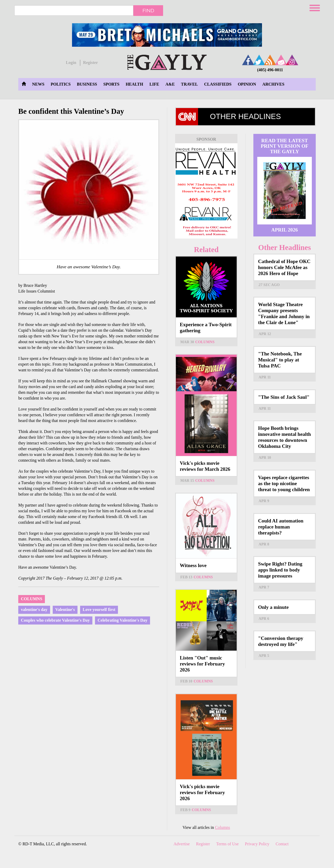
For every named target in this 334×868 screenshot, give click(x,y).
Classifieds (218, 84)
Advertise (182, 844)
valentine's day (34, 610)
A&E (170, 84)
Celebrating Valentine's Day (123, 620)
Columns (32, 599)
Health (135, 84)
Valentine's (65, 610)
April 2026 (285, 230)
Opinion (247, 84)
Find (148, 10)
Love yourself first (99, 610)
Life (154, 84)
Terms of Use (228, 844)
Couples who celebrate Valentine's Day (55, 620)
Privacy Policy (257, 844)
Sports (111, 84)
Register (90, 63)
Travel (190, 84)
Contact (282, 844)
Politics (61, 84)
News (38, 84)
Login (71, 63)
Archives (273, 84)
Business (87, 84)
